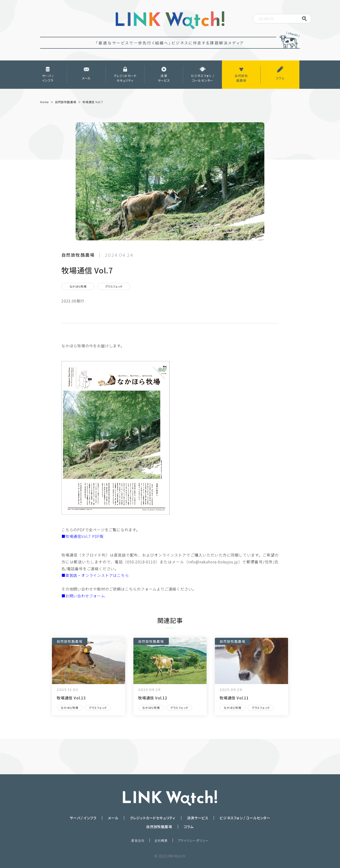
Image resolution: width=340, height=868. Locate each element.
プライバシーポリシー (193, 840)
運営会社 (138, 840)
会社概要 (161, 840)
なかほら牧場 (78, 286)
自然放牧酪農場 (70, 641)
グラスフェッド (114, 286)
